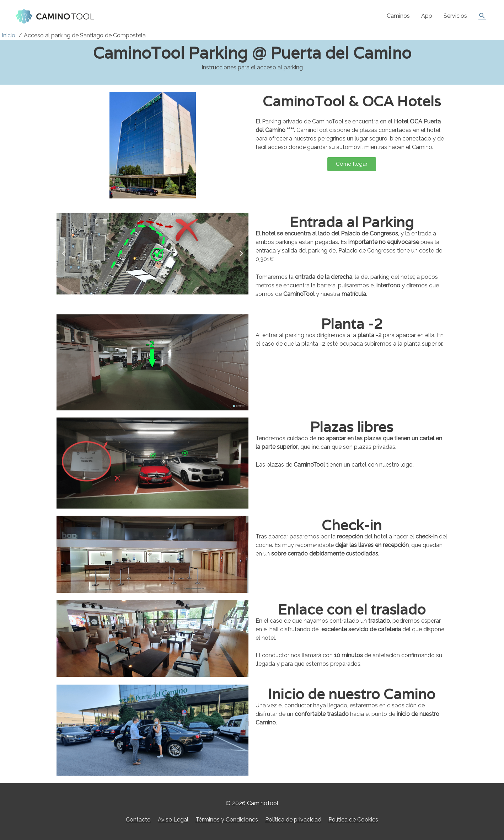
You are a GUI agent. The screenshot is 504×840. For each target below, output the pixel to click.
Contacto (138, 820)
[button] (64, 254)
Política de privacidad (293, 820)
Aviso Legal (173, 820)
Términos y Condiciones (227, 820)
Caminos (398, 16)
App (427, 16)
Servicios (455, 16)
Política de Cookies (353, 820)
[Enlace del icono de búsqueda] (482, 16)
